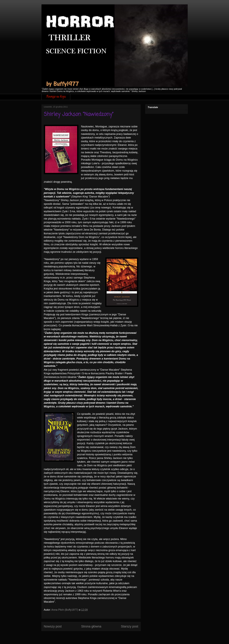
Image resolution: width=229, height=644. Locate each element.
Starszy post (130, 626)
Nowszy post (53, 626)
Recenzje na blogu (56, 97)
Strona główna (91, 626)
